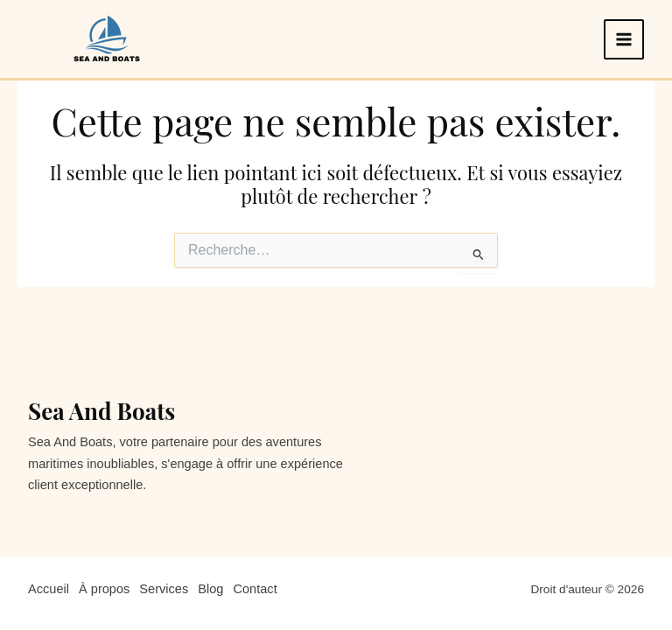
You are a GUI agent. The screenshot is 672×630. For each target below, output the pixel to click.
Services (164, 589)
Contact (255, 589)
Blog (210, 589)
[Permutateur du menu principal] (624, 39)
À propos (104, 589)
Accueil (49, 589)
